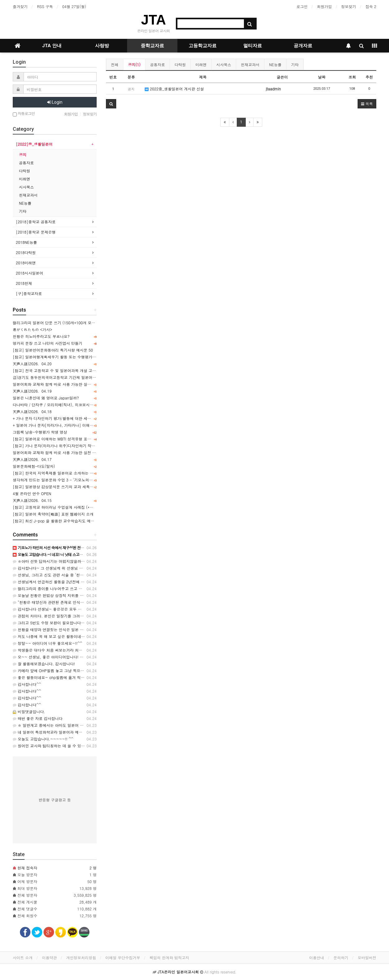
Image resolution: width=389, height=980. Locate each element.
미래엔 (201, 64)
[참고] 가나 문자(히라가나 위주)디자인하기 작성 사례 (58, 446)
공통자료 (158, 64)
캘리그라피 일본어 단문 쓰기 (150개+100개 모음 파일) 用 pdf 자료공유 (73, 323)
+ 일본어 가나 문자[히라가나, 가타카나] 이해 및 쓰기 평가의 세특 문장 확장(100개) (84, 425)
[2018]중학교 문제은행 (36, 232)
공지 (23, 155)
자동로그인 (24, 114)
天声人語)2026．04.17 (32, 459)
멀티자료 (253, 46)
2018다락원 (26, 252)
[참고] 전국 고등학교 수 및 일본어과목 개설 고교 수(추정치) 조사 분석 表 (75, 370)
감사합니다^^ (27, 684)
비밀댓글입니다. (29, 711)
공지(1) (134, 64)
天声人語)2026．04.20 (32, 364)
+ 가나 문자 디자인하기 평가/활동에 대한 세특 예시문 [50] (63, 418)
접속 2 (371, 6)
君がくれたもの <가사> (32, 329)
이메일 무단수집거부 (123, 957)
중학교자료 (152, 46)
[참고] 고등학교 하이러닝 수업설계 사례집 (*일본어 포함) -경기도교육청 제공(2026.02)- (89, 507)
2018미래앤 (26, 263)
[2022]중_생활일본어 (34, 144)
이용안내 (317, 957)
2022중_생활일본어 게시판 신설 (174, 89)
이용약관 (49, 957)
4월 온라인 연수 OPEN (32, 493)
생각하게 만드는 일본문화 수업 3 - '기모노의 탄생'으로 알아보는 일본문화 (76, 480)
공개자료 (303, 46)
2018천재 (24, 283)
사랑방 (102, 46)
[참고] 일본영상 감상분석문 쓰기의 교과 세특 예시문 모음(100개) (68, 487)
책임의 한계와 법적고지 (169, 957)
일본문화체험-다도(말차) (34, 466)
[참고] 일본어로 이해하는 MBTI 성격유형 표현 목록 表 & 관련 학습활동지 (75, 439)
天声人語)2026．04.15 (32, 500)
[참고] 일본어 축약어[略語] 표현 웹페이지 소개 (53, 514)
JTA (153, 20)
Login (55, 102)
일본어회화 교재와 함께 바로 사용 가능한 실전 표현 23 (59, 452)
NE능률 (275, 64)
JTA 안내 (52, 46)
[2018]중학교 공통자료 (36, 222)
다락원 (180, 64)
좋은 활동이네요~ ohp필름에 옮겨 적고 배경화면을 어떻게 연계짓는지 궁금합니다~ (86, 677)
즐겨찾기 (20, 6)
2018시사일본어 (30, 273)
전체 (115, 64)
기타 (295, 64)
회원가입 (324, 6)
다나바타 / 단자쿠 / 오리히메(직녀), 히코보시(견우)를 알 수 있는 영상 (72, 405)
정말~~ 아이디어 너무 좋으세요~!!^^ (48, 643)
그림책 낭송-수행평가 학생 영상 (40, 432)
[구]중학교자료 (29, 293)
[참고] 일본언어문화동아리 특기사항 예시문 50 (53, 350)
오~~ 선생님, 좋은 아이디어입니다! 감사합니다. (56, 657)
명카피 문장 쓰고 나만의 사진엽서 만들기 (48, 343)
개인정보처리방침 (81, 957)
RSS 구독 (45, 6)
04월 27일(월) (74, 6)
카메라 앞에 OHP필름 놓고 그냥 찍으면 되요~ (54, 670)
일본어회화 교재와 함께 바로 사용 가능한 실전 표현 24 (59, 384)
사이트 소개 (23, 957)
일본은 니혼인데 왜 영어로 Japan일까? (46, 398)
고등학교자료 (203, 46)
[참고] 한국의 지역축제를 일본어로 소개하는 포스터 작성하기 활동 (69, 473)
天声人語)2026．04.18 (32, 411)
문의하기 (341, 957)
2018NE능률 (26, 242)
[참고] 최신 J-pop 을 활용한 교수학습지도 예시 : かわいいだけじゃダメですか (80, 521)
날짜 (322, 77)
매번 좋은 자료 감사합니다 (38, 718)
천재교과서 (250, 64)
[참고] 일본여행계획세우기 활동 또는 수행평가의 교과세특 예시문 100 (73, 357)
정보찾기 (349, 6)
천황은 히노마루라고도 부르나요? (41, 336)
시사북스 (224, 64)
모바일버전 (367, 957)
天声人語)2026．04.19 (32, 391)
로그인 (302, 6)
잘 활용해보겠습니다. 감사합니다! (44, 664)
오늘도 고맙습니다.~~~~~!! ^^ (43, 739)
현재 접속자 (27, 868)
